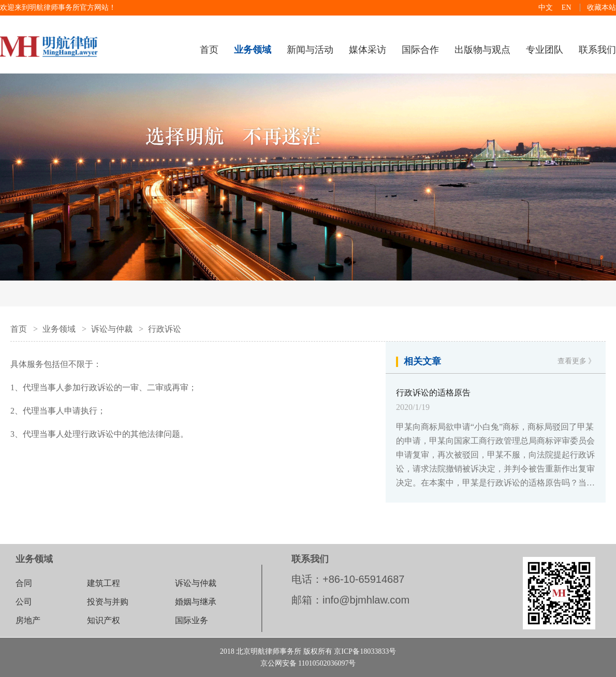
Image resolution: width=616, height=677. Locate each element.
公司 (24, 602)
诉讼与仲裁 (112, 329)
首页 (209, 50)
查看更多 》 (577, 361)
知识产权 (104, 620)
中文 (546, 8)
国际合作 (420, 50)
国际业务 (192, 620)
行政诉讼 (165, 329)
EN (567, 8)
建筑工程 (104, 583)
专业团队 (545, 50)
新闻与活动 (310, 50)
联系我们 (597, 50)
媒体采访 (368, 50)
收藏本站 (602, 8)
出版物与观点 (482, 50)
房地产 (28, 620)
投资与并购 (108, 602)
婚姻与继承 (196, 602)
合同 (24, 583)
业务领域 (59, 329)
